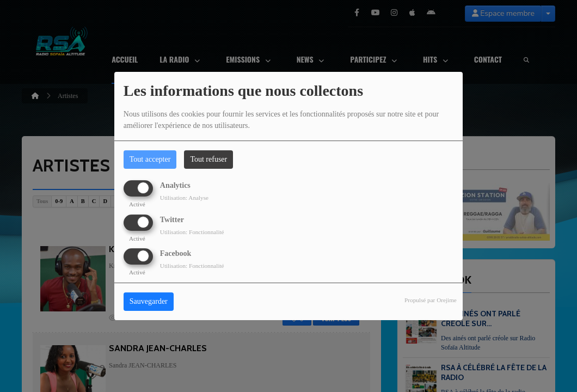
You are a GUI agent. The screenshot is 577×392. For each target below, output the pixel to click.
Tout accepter (150, 159)
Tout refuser (208, 159)
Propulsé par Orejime (431, 300)
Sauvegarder (149, 301)
